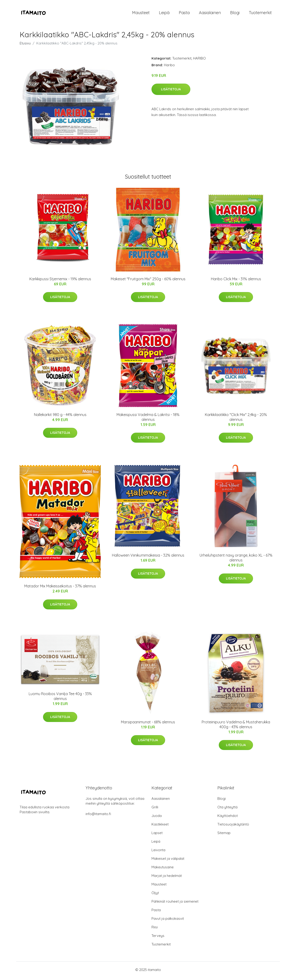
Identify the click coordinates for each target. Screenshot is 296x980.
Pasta (184, 14)
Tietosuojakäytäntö (233, 827)
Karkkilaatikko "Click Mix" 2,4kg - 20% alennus (236, 419)
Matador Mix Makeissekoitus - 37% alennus (60, 589)
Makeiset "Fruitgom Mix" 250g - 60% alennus (148, 281)
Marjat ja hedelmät (167, 878)
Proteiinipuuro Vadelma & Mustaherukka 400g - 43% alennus (236, 727)
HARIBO (199, 61)
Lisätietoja (171, 91)
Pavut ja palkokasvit (168, 921)
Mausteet (141, 14)
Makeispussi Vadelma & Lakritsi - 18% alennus (148, 419)
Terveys (158, 938)
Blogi (235, 14)
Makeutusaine (163, 869)
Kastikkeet (160, 827)
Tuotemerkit (260, 14)
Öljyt (155, 895)
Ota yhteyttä (227, 809)
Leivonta (158, 852)
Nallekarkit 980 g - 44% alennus (60, 417)
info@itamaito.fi (98, 816)
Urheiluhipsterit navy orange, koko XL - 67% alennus (236, 560)
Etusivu (25, 46)
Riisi (155, 929)
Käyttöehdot (228, 818)
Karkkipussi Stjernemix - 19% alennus (60, 281)
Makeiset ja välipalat (168, 861)
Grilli (155, 809)
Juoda (157, 818)
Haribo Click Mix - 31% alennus (236, 281)
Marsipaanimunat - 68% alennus (148, 724)
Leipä (164, 14)
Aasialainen (210, 14)
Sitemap (224, 835)
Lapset (157, 835)
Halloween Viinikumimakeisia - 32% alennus (148, 558)
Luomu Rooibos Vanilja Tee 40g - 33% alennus (60, 699)
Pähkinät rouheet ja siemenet (175, 904)
